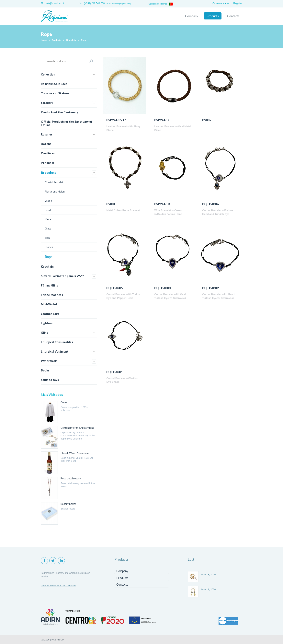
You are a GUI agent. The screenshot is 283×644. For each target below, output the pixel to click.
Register (238, 3)
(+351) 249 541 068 (92, 3)
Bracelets (71, 40)
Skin (47, 238)
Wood (48, 201)
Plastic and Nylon (55, 192)
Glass (48, 228)
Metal (48, 219)
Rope (84, 40)
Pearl (48, 210)
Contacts (233, 16)
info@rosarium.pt (52, 3)
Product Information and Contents (58, 586)
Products (213, 16)
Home (44, 40)
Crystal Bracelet (54, 182)
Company (192, 16)
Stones (49, 247)
